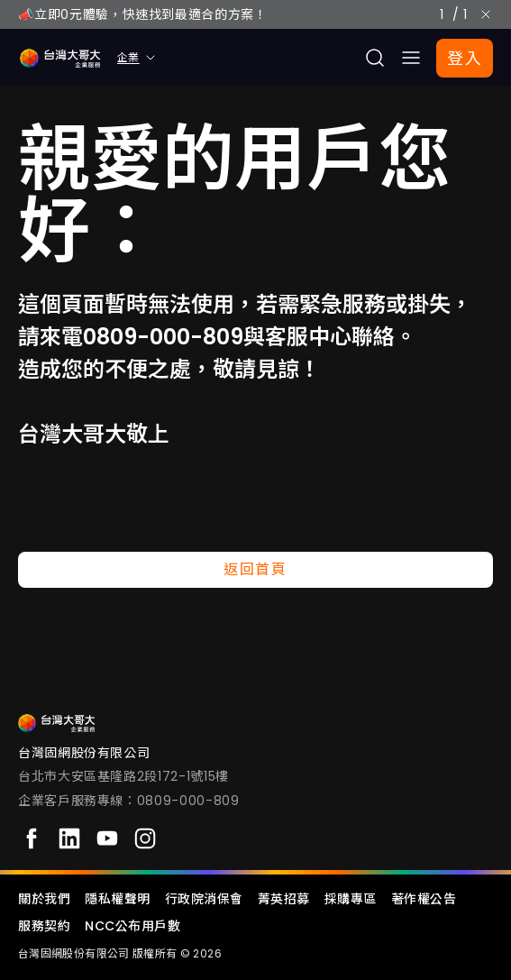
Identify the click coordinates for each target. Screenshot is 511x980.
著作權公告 (424, 899)
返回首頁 (255, 569)
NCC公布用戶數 (132, 926)
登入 (465, 58)
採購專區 (351, 899)
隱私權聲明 (118, 899)
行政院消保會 (204, 899)
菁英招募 (284, 899)
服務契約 (44, 926)
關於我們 (44, 899)
